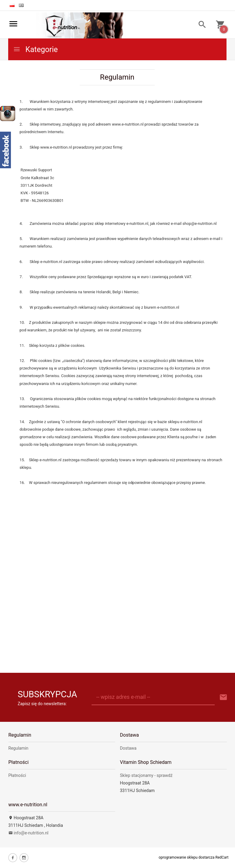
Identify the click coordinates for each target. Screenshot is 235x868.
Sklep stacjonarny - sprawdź (146, 775)
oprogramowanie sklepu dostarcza (186, 857)
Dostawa (128, 748)
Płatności (17, 775)
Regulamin (18, 748)
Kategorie (35, 49)
